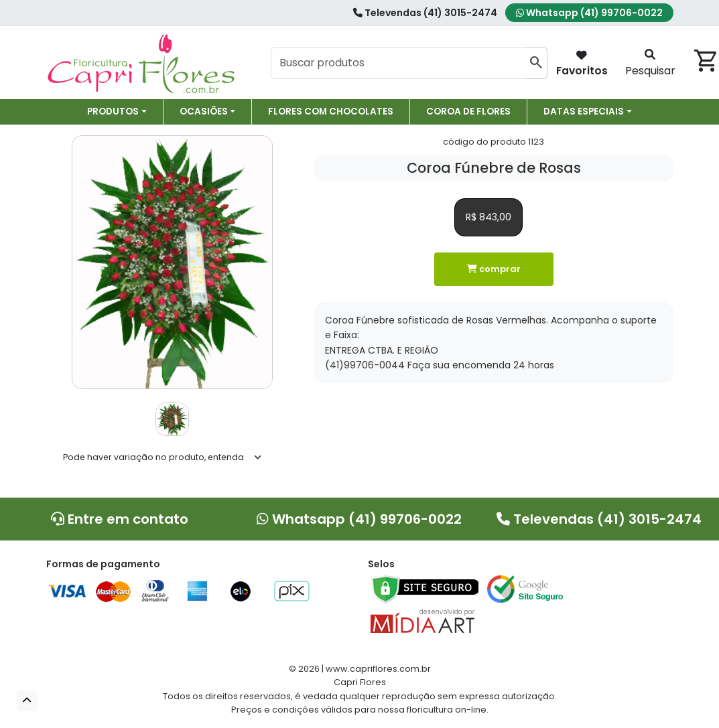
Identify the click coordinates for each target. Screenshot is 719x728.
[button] (27, 701)
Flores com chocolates (331, 112)
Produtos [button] (113, 112)
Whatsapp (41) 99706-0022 (589, 13)
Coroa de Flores (468, 112)
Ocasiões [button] (204, 112)
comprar (494, 269)
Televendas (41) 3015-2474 (425, 13)
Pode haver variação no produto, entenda (153, 457)
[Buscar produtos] (398, 63)
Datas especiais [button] (584, 112)
